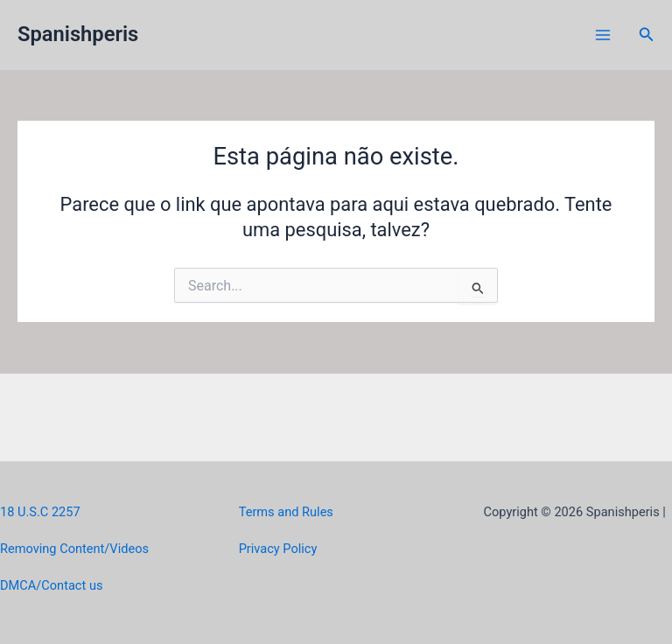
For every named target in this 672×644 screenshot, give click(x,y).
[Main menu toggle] (603, 35)
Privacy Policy (278, 549)
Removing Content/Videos (74, 549)
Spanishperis (78, 34)
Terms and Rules (286, 512)
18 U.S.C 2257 (40, 512)
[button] (647, 35)
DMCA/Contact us (51, 585)
